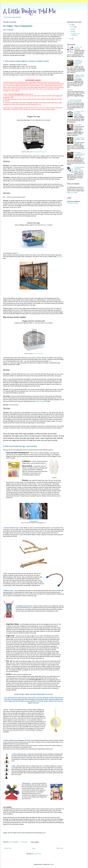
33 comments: (24, 842)
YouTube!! (70, 90)
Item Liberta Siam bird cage (40, 152)
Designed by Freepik (73, 203)
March (72, 27)
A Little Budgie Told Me (29, 11)
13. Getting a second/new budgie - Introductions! (80, 154)
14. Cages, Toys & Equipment (18, 26)
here (50, 361)
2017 (71, 39)
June (72, 32)
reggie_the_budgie (72, 192)
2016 (71, 25)
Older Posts (60, 848)
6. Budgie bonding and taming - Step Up (79, 139)
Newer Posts (8, 848)
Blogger (52, 864)
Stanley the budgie (41, 401)
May (72, 29)
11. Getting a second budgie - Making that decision (79, 63)
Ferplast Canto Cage (38, 353)
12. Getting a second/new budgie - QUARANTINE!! (75, 101)
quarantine (60, 257)
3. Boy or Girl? (78, 47)
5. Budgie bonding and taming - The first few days (79, 77)
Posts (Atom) (37, 854)
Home (34, 848)
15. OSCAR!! (78, 125)
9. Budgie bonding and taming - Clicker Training (79, 169)
